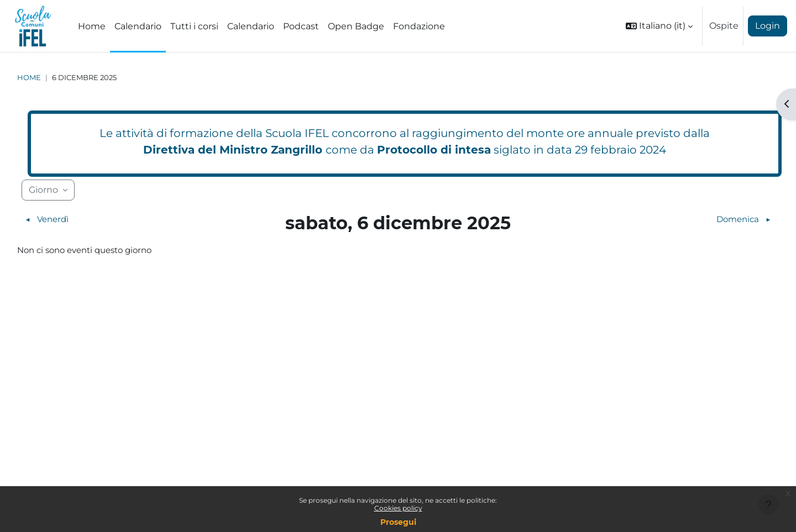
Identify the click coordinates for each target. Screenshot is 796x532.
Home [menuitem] (92, 26)
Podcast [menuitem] (301, 26)
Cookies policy (398, 508)
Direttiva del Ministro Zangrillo (233, 150)
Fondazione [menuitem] (419, 26)
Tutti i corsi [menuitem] (194, 26)
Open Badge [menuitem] (356, 26)
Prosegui (398, 522)
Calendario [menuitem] (138, 26)
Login (768, 26)
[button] (659, 26)
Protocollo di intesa (434, 150)
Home (29, 78)
